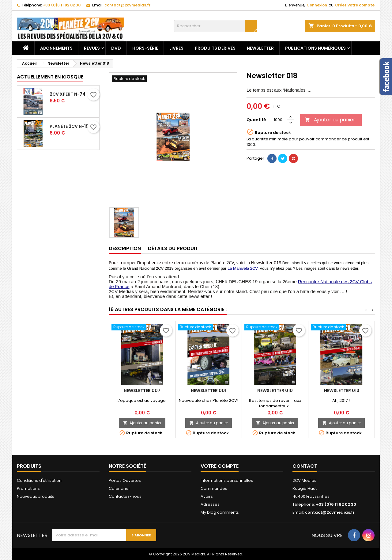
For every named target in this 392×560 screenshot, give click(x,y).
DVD (116, 48)
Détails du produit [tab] (173, 248)
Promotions (28, 488)
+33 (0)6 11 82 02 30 (62, 5)
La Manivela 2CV (243, 268)
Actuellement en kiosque (50, 77)
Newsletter (260, 48)
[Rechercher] (215, 26)
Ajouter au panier (330, 120)
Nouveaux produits (36, 496)
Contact (305, 466)
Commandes (214, 488)
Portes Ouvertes (125, 480)
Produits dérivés (215, 48)
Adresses (210, 504)
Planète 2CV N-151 (70, 126)
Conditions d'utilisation (39, 480)
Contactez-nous (125, 496)
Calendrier (119, 488)
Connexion (317, 5)
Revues (92, 48)
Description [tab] (125, 248)
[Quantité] (278, 120)
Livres (176, 48)
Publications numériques (315, 48)
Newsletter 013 (342, 390)
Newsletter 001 (209, 390)
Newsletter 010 (275, 390)
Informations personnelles (227, 480)
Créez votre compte (355, 5)
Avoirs (207, 496)
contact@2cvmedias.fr (127, 5)
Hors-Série (145, 48)
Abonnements (56, 48)
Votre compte (220, 466)
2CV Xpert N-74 (68, 94)
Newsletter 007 (142, 390)
